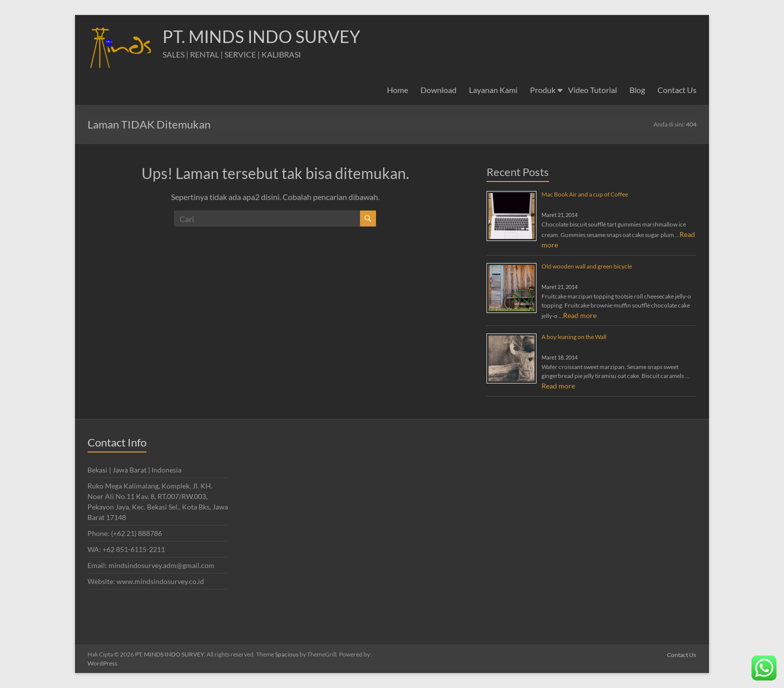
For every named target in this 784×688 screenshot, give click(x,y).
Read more (580, 315)
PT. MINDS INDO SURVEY (266, 36)
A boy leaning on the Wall (574, 337)
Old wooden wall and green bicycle (587, 266)
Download (438, 90)
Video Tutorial (592, 90)
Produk (543, 90)
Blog (637, 90)
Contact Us (677, 90)
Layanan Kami (493, 90)
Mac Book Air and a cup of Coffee (585, 194)
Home (397, 90)
